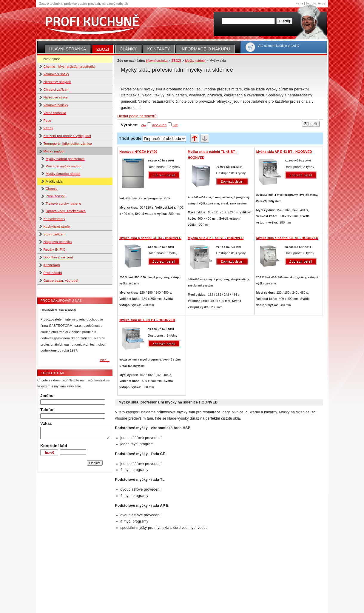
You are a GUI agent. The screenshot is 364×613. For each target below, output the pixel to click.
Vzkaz (46, 423)
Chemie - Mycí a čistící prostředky (70, 67)
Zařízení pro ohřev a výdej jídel (67, 136)
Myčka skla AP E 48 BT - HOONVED (216, 238)
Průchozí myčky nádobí (64, 166)
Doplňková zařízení (58, 257)
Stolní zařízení (55, 234)
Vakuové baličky (56, 105)
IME (175, 125)
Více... (104, 360)
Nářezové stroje (56, 97)
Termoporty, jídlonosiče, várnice (68, 144)
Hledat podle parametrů (137, 116)
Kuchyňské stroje (57, 227)
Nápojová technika (58, 242)
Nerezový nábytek (57, 82)
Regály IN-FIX (54, 249)
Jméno (47, 396)
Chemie (52, 189)
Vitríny (48, 128)
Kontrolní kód (54, 446)
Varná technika (55, 113)
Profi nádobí (53, 273)
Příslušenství (55, 196)
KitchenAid (52, 265)
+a (298, 3)
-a (302, 3)
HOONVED (159, 125)
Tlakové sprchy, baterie (63, 204)
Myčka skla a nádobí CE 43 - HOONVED (150, 238)
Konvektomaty (54, 219)
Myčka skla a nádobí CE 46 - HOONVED (287, 238)
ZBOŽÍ (103, 49)
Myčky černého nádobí (63, 174)
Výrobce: (133, 125)
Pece (47, 121)
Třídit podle (130, 138)
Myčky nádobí (54, 151)
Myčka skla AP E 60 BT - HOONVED (147, 320)
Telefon (47, 410)
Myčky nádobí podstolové (65, 159)
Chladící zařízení (57, 90)
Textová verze (316, 3)
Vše (143, 125)
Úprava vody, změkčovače (66, 211)
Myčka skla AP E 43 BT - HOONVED (284, 152)
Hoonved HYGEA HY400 (138, 152)
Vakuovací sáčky (56, 74)
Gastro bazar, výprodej (61, 281)
